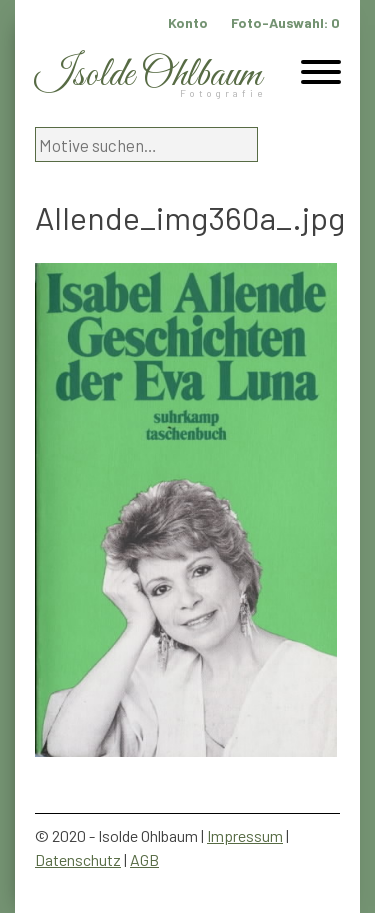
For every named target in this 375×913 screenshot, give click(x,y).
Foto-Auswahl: (285, 22)
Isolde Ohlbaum (148, 75)
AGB (144, 859)
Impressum (245, 835)
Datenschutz (78, 859)
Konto (188, 22)
